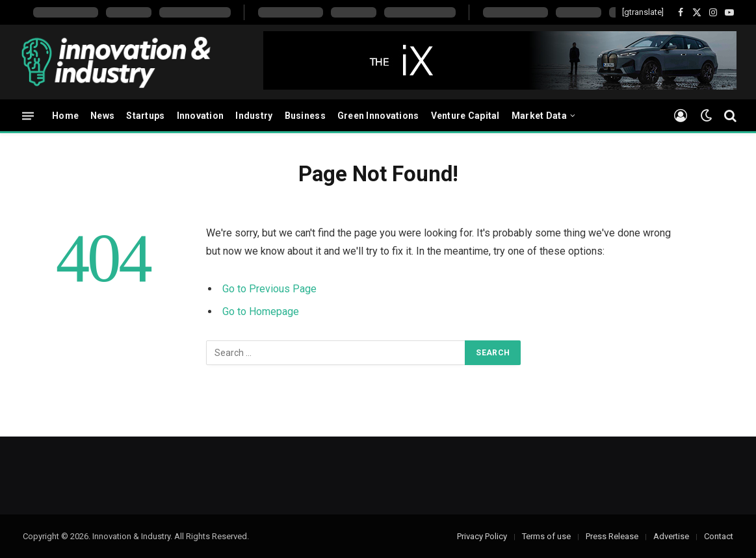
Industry (254, 116)
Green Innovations (378, 116)
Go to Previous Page (269, 289)
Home (65, 116)
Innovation (201, 116)
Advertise (671, 536)
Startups (145, 116)
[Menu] (28, 115)
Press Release (612, 536)
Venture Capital (465, 116)
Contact (719, 536)
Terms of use (546, 536)
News (102, 116)
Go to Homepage (261, 311)
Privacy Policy (482, 536)
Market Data (539, 116)
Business (305, 116)
